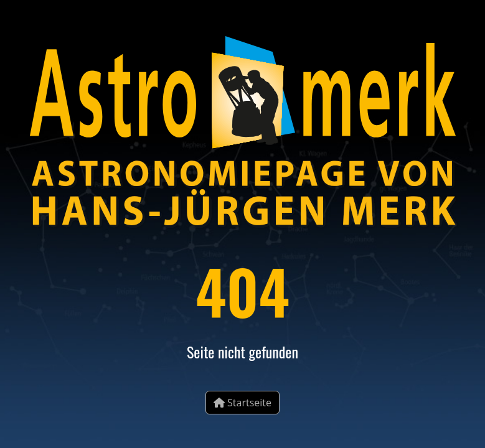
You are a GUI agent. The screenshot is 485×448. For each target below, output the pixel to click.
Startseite (242, 403)
